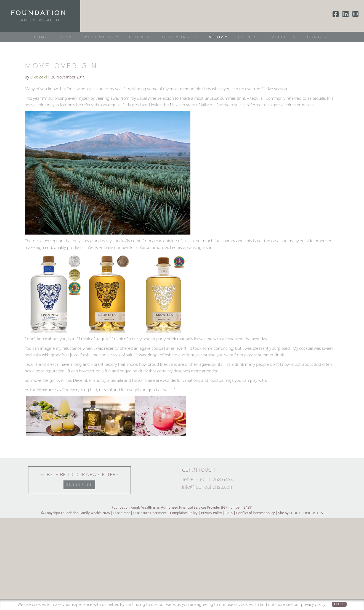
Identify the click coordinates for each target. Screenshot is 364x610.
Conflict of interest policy (255, 513)
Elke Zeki (38, 77)
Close (339, 604)
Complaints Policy (184, 513)
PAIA (229, 513)
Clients (140, 37)
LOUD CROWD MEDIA (306, 513)
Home (41, 37)
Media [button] (217, 37)
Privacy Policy (211, 513)
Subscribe (79, 484)
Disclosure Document (150, 513)
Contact (318, 37)
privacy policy (313, 604)
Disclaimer (122, 513)
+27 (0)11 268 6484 (212, 479)
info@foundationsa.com (208, 487)
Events (248, 37)
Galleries (282, 37)
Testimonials (179, 37)
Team (66, 37)
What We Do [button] (99, 37)
